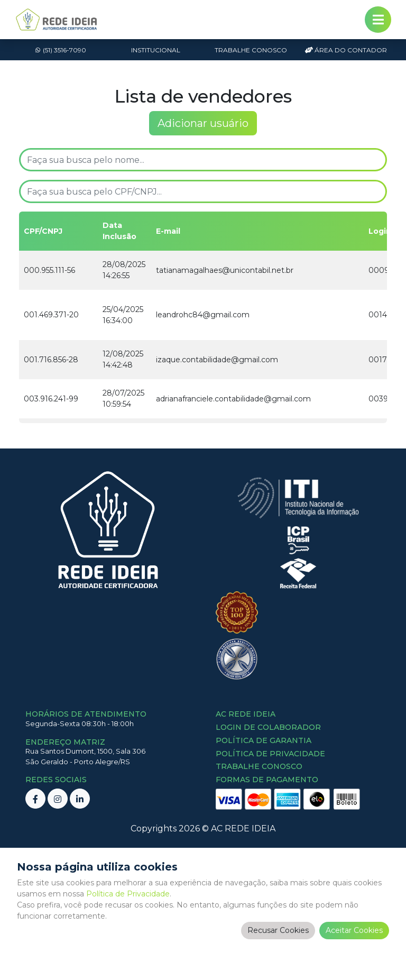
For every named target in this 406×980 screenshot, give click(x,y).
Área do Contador (346, 50)
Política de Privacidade (128, 894)
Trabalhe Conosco (251, 50)
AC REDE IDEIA (243, 828)
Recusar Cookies (278, 930)
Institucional (156, 50)
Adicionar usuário (203, 123)
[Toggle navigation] (378, 20)
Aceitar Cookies (354, 930)
